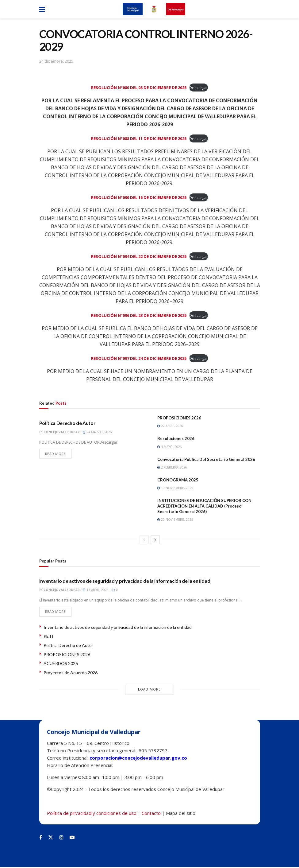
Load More (149, 690)
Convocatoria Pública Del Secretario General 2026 (206, 459)
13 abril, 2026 (96, 590)
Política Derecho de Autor (67, 423)
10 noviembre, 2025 (175, 488)
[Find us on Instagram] (61, 838)
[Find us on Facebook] (41, 838)
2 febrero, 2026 (172, 467)
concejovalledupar (62, 432)
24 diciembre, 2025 (56, 61)
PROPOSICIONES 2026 (179, 418)
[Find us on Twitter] (51, 838)
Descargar (199, 88)
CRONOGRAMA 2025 (178, 480)
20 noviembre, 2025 (175, 520)
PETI (48, 637)
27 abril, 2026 (170, 426)
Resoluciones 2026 (176, 438)
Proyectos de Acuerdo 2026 (71, 673)
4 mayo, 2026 (170, 447)
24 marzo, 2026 (97, 432)
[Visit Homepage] (154, 9)
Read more (58, 454)
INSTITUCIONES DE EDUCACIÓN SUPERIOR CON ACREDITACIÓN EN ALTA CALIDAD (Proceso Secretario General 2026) (204, 506)
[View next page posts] (155, 540)
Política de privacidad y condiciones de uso (92, 814)
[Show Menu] (42, 9)
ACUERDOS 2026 (61, 664)
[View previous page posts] (144, 540)
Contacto (151, 814)
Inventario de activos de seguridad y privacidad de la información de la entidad (125, 581)
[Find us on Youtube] (72, 838)
